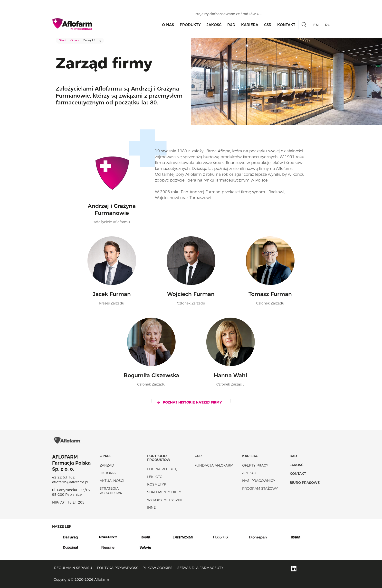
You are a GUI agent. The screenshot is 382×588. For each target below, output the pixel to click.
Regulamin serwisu (73, 568)
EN (316, 25)
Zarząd (107, 465)
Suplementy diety (164, 492)
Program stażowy (260, 488)
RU (328, 25)
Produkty (190, 25)
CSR (268, 25)
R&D (231, 25)
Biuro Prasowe (305, 483)
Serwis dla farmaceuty (200, 568)
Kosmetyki (157, 484)
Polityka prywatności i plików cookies (135, 568)
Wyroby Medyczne (165, 500)
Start (63, 40)
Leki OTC (155, 477)
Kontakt (286, 25)
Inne (151, 507)
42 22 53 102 (63, 477)
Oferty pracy (255, 465)
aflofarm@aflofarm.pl (70, 482)
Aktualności (112, 481)
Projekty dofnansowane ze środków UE (231, 14)
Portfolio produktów (159, 458)
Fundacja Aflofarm (214, 465)
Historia (108, 473)
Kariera (250, 25)
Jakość (214, 25)
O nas (168, 25)
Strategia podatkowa (111, 491)
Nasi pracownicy (259, 481)
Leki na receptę (162, 469)
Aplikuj (249, 473)
